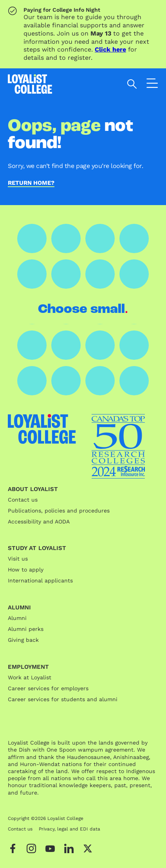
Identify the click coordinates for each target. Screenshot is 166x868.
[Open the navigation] (152, 85)
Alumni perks (26, 629)
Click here (110, 49)
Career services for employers (48, 688)
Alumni (17, 618)
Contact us (23, 500)
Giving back (23, 640)
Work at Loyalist (30, 677)
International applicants (40, 580)
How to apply (26, 570)
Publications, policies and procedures (59, 511)
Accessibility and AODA (39, 522)
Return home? (31, 183)
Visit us (18, 559)
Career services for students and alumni (63, 699)
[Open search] (132, 84)
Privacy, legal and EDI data (69, 829)
